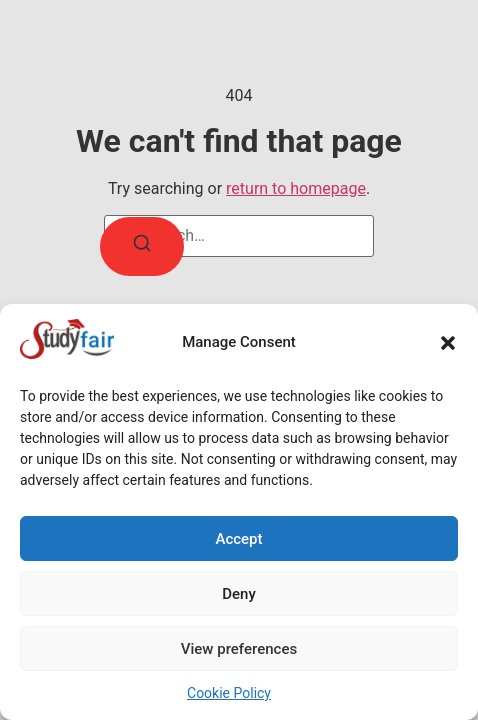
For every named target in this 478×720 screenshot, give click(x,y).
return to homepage (296, 188)
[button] (448, 343)
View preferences (239, 649)
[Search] (142, 246)
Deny (239, 594)
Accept (238, 539)
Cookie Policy (229, 693)
